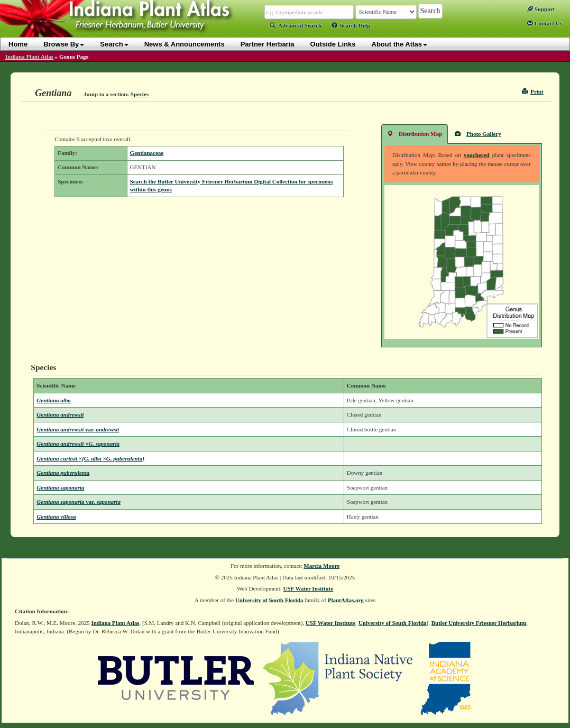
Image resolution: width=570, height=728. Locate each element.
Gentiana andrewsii (60, 414)
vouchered (477, 155)
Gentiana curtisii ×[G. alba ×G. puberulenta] (90, 458)
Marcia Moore (321, 566)
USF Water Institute (309, 588)
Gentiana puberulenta (63, 473)
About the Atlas (400, 44)
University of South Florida (269, 600)
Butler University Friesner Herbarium (479, 623)
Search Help (351, 25)
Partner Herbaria (268, 44)
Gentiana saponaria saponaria (79, 502)
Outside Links (333, 44)
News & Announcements (185, 44)
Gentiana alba (53, 400)
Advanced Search (296, 25)
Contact (545, 23)
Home (18, 44)
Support (541, 9)
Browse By (64, 44)
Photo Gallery (478, 133)
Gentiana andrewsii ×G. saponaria (78, 444)
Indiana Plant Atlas (29, 57)
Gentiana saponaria (60, 487)
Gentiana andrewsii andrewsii (78, 429)
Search (114, 44)
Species (140, 94)
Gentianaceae (147, 153)
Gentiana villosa (56, 517)
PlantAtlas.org (346, 600)
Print (533, 91)
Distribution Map (415, 133)
